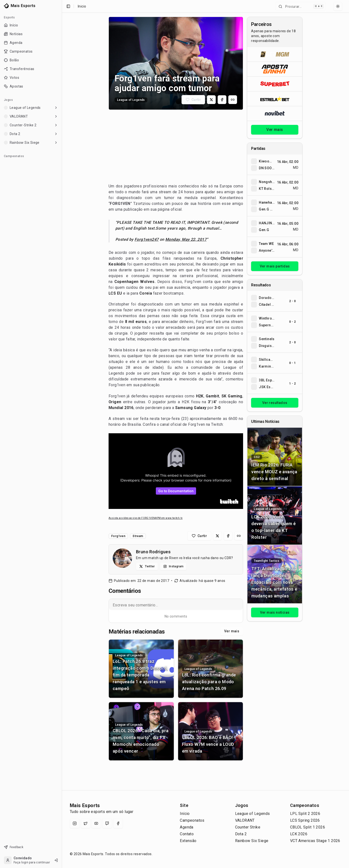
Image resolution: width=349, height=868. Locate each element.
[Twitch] (107, 823)
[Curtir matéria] (193, 100)
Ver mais (232, 631)
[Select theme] (338, 6)
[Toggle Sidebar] (60, 434)
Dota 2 (241, 834)
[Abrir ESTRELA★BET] (275, 99)
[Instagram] (75, 823)
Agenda (186, 827)
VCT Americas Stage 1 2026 (315, 841)
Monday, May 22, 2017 (186, 239)
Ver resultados (275, 403)
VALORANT (245, 820)
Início (185, 814)
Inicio (82, 6)
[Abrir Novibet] (275, 113)
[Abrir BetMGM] (275, 54)
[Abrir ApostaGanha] (275, 69)
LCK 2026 (299, 834)
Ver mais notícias (275, 612)
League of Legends (253, 814)
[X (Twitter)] (86, 823)
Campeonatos (192, 820)
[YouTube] (96, 823)
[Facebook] (118, 823)
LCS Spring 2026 (305, 820)
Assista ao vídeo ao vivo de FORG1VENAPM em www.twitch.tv (146, 518)
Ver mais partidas (275, 266)
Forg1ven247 (147, 239)
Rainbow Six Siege (252, 841)
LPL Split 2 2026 (305, 814)
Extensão (188, 841)
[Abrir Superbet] (275, 84)
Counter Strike (248, 827)
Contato (187, 834)
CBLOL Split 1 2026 (308, 827)
